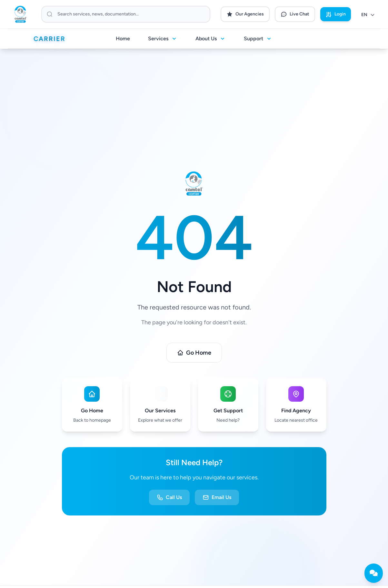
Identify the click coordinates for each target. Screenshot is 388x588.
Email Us (217, 497)
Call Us (169, 497)
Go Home (194, 353)
